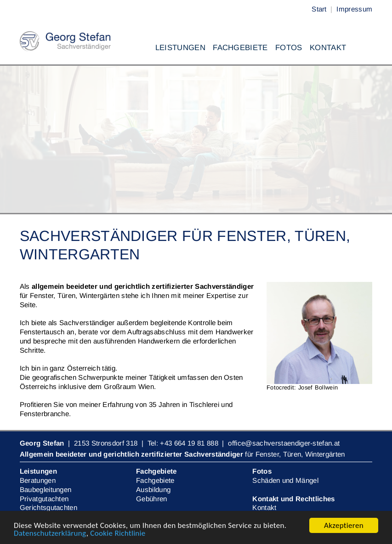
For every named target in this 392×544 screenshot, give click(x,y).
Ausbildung (153, 490)
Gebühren (152, 499)
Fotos (289, 48)
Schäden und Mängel (285, 480)
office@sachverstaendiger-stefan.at (284, 443)
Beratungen (38, 480)
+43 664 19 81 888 (189, 443)
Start (319, 9)
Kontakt (328, 48)
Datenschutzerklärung (50, 534)
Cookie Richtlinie (118, 534)
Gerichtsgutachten (48, 507)
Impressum (354, 9)
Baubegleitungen (46, 490)
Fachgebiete (240, 48)
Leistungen (180, 48)
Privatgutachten (44, 499)
